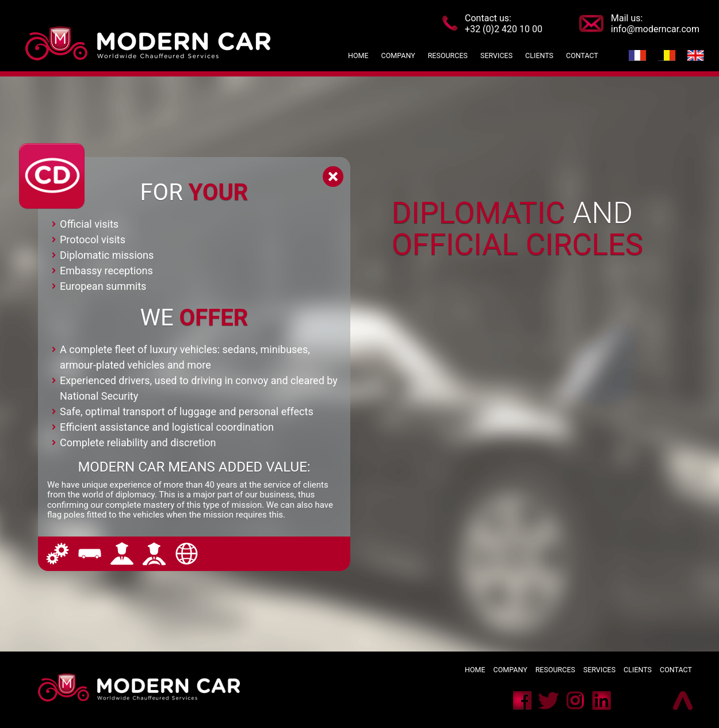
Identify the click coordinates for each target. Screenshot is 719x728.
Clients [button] (541, 55)
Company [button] (398, 55)
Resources (555, 670)
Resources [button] (448, 55)
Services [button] (496, 55)
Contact (676, 670)
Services (599, 670)
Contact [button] (582, 55)
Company (510, 670)
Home (358, 55)
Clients (638, 670)
